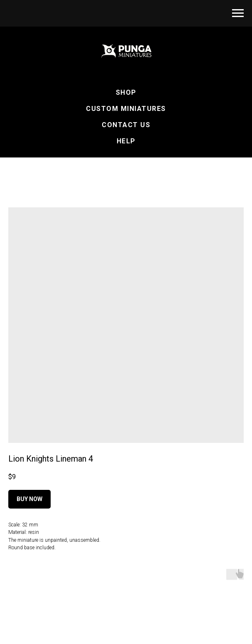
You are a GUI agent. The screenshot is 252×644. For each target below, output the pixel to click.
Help (126, 141)
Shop (126, 92)
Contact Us (126, 125)
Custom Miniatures (126, 109)
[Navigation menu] (238, 13)
